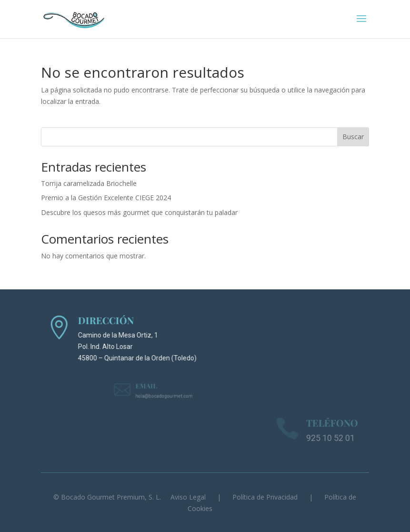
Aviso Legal (188, 497)
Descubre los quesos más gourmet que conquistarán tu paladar (139, 212)
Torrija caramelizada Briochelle (89, 183)
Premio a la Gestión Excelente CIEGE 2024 (106, 198)
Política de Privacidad (265, 497)
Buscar (353, 137)
